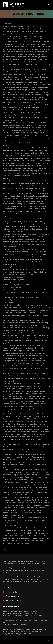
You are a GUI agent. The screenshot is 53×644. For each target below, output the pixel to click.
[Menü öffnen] (49, 5)
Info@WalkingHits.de (13, 600)
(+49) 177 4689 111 (12, 596)
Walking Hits (17, 4)
